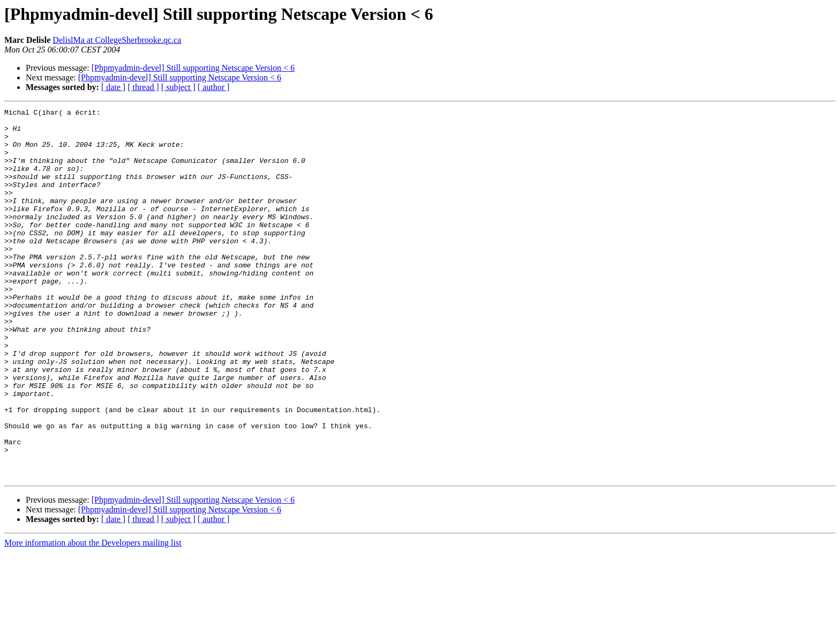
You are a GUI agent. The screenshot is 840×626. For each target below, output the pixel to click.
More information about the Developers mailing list (93, 617)
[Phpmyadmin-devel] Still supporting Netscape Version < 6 (193, 68)
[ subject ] (178, 87)
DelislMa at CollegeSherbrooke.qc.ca (117, 40)
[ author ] (214, 87)
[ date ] (113, 87)
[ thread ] (143, 87)
